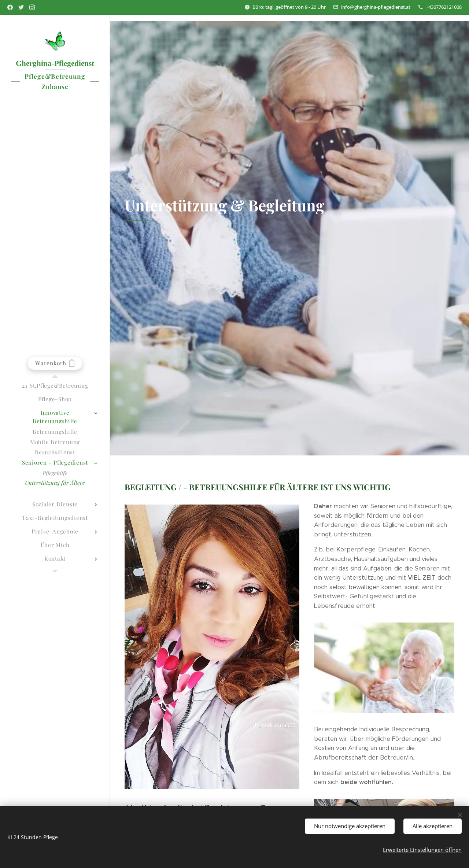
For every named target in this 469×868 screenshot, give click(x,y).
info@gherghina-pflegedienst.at (376, 7)
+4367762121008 (444, 7)
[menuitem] (55, 386)
